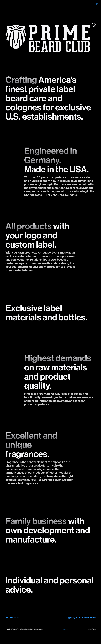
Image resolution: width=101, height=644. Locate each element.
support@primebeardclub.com (81, 618)
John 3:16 (65, 629)
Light (96, 4)
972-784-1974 (12, 618)
